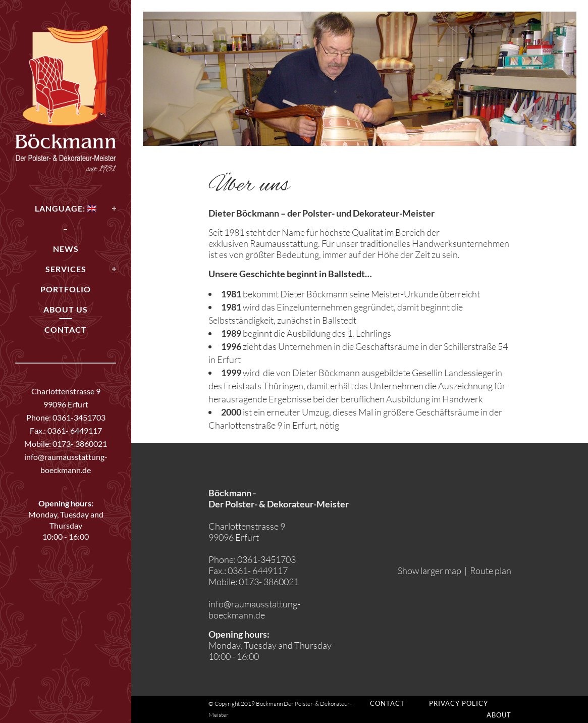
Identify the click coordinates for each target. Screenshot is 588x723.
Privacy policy (459, 703)
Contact (387, 703)
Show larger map (430, 571)
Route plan (491, 571)
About (499, 715)
